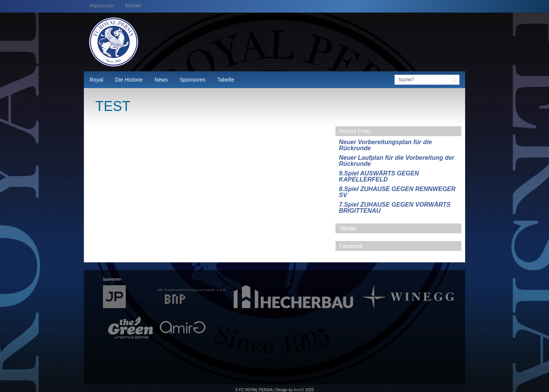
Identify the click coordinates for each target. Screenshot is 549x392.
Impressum (102, 6)
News (161, 80)
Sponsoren (193, 80)
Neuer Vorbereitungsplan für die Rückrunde (385, 145)
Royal (96, 80)
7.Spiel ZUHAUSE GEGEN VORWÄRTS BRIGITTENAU (395, 208)
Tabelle (226, 80)
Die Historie (129, 80)
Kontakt (133, 6)
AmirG (299, 390)
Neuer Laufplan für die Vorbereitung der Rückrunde (397, 161)
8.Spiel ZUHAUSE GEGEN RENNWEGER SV (397, 192)
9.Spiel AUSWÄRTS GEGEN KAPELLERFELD (379, 176)
